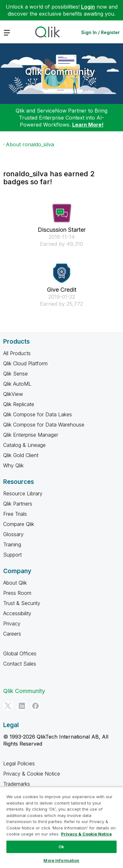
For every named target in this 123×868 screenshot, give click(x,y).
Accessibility (17, 613)
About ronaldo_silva (30, 144)
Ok (61, 847)
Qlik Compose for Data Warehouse (44, 425)
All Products (17, 353)
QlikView (13, 394)
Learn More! (88, 125)
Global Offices (20, 653)
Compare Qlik (19, 524)
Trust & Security (22, 603)
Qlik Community (60, 72)
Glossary (13, 534)
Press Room (17, 593)
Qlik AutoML (17, 384)
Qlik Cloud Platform (25, 363)
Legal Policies (19, 763)
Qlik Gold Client (21, 455)
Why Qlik (13, 465)
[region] (61, 827)
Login (88, 7)
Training (12, 544)
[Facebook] (35, 706)
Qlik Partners (18, 504)
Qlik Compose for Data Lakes (38, 414)
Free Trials (15, 514)
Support (12, 555)
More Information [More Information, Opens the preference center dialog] (61, 860)
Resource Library (23, 493)
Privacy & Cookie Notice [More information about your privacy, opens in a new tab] (86, 834)
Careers (12, 634)
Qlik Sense (15, 374)
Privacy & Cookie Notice (32, 774)
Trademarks (17, 784)
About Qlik (15, 583)
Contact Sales (20, 664)
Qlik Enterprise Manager (31, 435)
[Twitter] (8, 706)
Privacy (12, 624)
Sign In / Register (100, 32)
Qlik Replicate (19, 404)
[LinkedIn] (22, 706)
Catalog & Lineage (24, 445)
